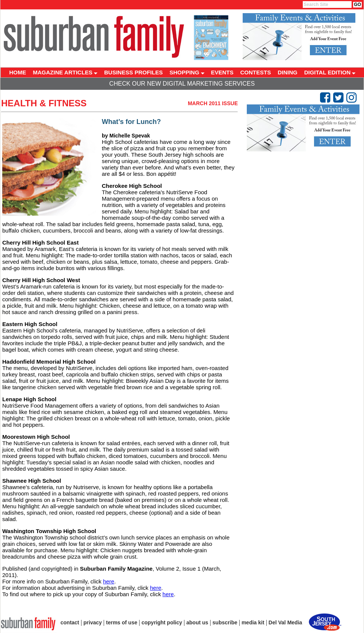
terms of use (122, 622)
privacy (93, 622)
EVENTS (222, 72)
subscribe (225, 622)
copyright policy (162, 622)
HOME (18, 72)
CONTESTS (256, 72)
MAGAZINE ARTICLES (65, 72)
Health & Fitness (44, 103)
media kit (253, 622)
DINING (288, 72)
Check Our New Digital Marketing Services (182, 84)
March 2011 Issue (213, 103)
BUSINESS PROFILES (133, 72)
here (109, 581)
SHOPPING (187, 72)
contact (70, 622)
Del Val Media (285, 622)
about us (197, 622)
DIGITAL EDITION (330, 72)
